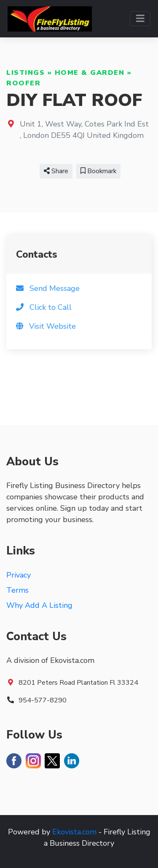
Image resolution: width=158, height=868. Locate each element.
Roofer (23, 83)
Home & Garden (90, 73)
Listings (25, 73)
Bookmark (98, 171)
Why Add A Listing (39, 605)
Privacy (19, 575)
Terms (17, 590)
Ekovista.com (74, 832)
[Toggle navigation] (140, 19)
